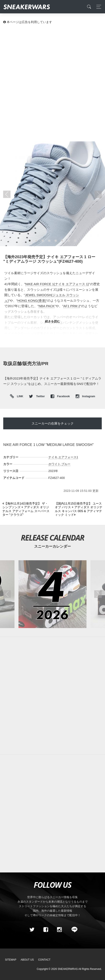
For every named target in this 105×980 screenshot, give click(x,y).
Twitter (37, 396)
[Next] (79, 509)
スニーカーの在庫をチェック (53, 423)
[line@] (73, 930)
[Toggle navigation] (98, 7)
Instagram (85, 396)
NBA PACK (47, 306)
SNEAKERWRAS (68, 969)
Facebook (61, 396)
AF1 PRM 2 (72, 306)
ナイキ (53, 457)
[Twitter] (32, 930)
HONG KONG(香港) (32, 301)
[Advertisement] (52, 83)
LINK (19, 396)
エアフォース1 (68, 457)
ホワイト (54, 464)
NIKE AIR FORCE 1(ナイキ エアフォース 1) (57, 284)
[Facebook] (46, 930)
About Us (27, 960)
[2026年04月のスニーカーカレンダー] (52, 594)
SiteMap (11, 960)
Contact (44, 960)
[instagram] (59, 930)
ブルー (66, 464)
